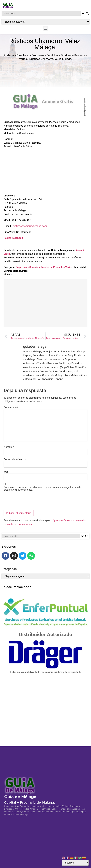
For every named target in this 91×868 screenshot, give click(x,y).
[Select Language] (75, 863)
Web (6, 474)
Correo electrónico (15, 461)
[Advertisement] (46, 172)
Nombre (9, 449)
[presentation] (27, 503)
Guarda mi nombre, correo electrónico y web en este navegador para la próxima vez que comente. (42, 490)
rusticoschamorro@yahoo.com (30, 228)
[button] (46, 29)
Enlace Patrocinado (16, 589)
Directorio (23, 57)
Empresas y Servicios (45, 57)
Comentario (11, 410)
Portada (9, 57)
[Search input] (42, 13)
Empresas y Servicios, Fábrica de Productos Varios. (44, 269)
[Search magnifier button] (87, 13)
